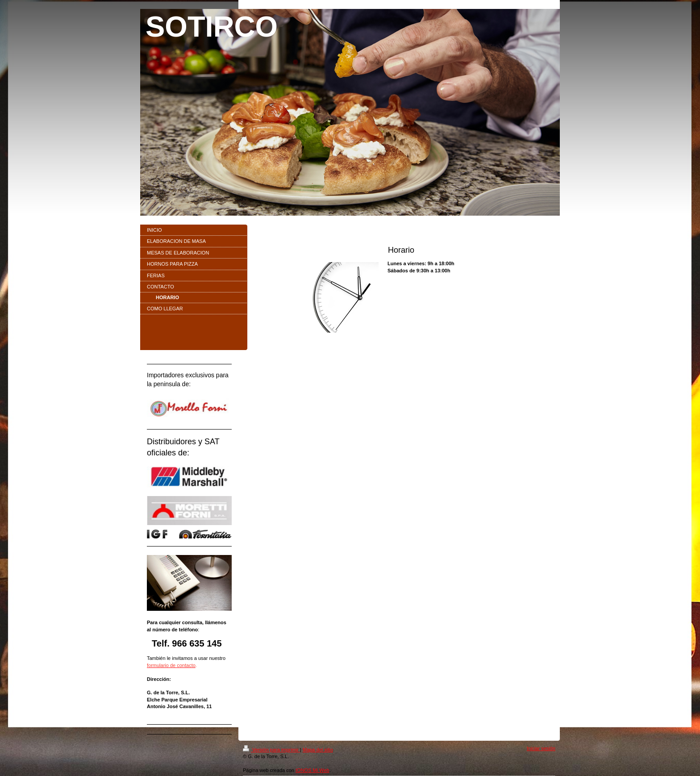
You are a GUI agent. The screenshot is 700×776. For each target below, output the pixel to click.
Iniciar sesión (541, 748)
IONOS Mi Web (312, 770)
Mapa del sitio (318, 750)
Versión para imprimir (271, 750)
